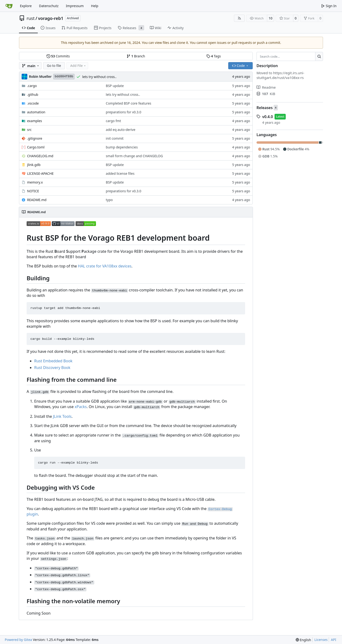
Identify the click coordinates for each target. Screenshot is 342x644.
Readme (266, 87)
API (333, 640)
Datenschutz (49, 6)
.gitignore (35, 138)
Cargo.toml (36, 147)
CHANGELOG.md (40, 156)
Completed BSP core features (129, 103)
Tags (214, 56)
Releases (265, 108)
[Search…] (319, 56)
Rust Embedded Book (53, 361)
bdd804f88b (64, 76)
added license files (120, 173)
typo (109, 200)
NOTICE (33, 191)
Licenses (321, 640)
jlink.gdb (34, 165)
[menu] (303, 640)
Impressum (75, 6)
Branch (136, 56)
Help (95, 6)
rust (31, 18)
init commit (115, 138)
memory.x (35, 182)
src (29, 130)
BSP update (115, 86)
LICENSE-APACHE (40, 173)
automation (36, 112)
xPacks (81, 407)
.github (33, 94)
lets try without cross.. (99, 77)
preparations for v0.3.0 (124, 112)
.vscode (33, 103)
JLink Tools (62, 416)
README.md (37, 200)
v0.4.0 (268, 117)
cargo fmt (114, 121)
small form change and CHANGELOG (134, 156)
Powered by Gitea (18, 640)
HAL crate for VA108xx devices (105, 266)
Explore (26, 6)
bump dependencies (122, 147)
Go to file (54, 66)
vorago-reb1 (51, 18)
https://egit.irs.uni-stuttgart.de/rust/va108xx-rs (280, 75)
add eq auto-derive (121, 130)
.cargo (32, 86)
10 (271, 18)
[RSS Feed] (239, 18)
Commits (58, 56)
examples (35, 121)
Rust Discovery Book (52, 368)
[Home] (9, 6)
